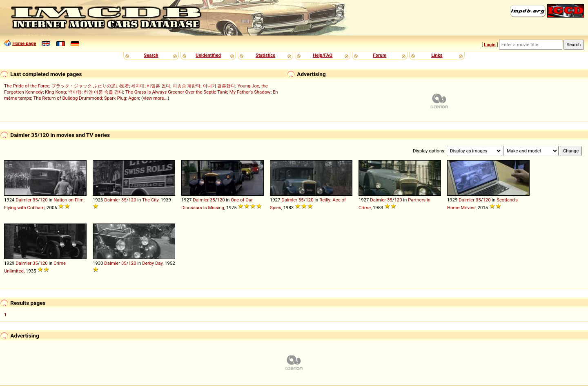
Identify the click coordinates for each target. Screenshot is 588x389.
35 (35, 200)
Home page (24, 43)
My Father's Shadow (250, 92)
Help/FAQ (323, 55)
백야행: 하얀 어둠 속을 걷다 (96, 92)
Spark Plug (115, 98)
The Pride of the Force (27, 86)
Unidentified (208, 55)
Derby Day (152, 263)
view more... (155, 98)
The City (150, 200)
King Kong (55, 92)
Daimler (23, 200)
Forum (380, 55)
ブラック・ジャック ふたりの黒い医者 (90, 86)
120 (43, 200)
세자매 (138, 86)
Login (490, 45)
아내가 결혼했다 (219, 86)
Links (437, 55)
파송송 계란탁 (187, 86)
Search (151, 55)
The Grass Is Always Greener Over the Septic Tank (176, 92)
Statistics (265, 55)
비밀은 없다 (158, 86)
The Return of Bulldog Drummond (68, 98)
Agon (134, 98)
